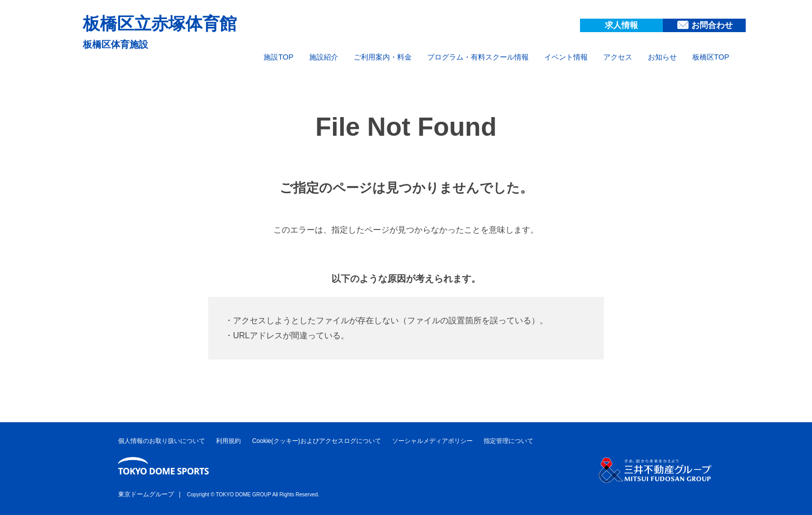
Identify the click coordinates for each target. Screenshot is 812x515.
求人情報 (621, 25)
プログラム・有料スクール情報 (478, 57)
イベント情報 (566, 57)
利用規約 (228, 441)
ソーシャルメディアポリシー (432, 441)
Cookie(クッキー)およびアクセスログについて (317, 441)
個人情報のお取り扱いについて (162, 441)
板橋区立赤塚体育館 (160, 24)
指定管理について (509, 441)
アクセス (618, 57)
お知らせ (662, 57)
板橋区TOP (711, 57)
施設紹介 (324, 57)
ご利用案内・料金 (383, 57)
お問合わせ (712, 25)
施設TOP (278, 57)
